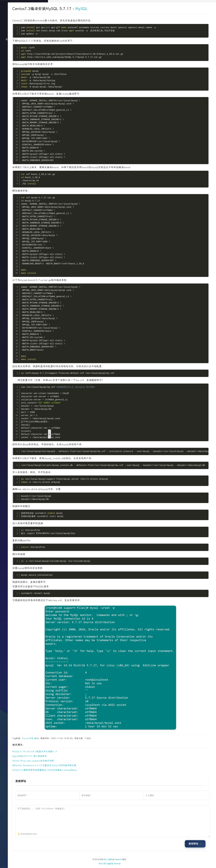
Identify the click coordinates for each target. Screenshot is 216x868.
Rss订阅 (122, 864)
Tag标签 (130, 864)
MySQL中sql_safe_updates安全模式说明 (73, 761)
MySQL (122, 9)
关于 (24, 65)
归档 (24, 59)
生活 (24, 53)
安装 (71, 738)
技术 (24, 47)
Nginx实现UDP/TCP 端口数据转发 (70, 756)
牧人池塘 (128, 859)
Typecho (138, 859)
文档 (24, 71)
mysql (66, 738)
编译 (76, 738)
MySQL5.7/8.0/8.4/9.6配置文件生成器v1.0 (75, 751)
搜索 (24, 77)
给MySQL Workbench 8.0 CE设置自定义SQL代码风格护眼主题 (84, 765)
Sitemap (137, 864)
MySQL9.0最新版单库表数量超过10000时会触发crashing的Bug (85, 770)
